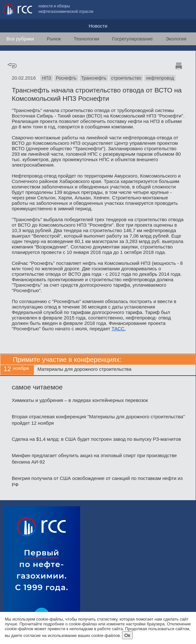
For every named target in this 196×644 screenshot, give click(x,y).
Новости (98, 26)
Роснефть (66, 78)
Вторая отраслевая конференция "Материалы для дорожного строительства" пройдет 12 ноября (98, 420)
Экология (176, 39)
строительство (126, 78)
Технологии (86, 39)
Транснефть (94, 78)
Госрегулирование (132, 39)
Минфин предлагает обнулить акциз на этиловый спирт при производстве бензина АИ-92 (94, 459)
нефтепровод (160, 78)
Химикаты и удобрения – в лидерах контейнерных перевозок (80, 400)
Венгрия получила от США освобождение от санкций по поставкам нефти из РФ (97, 481)
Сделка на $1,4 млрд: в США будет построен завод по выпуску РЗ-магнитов (96, 439)
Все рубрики (20, 39)
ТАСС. (118, 329)
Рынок (54, 39)
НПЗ (47, 78)
